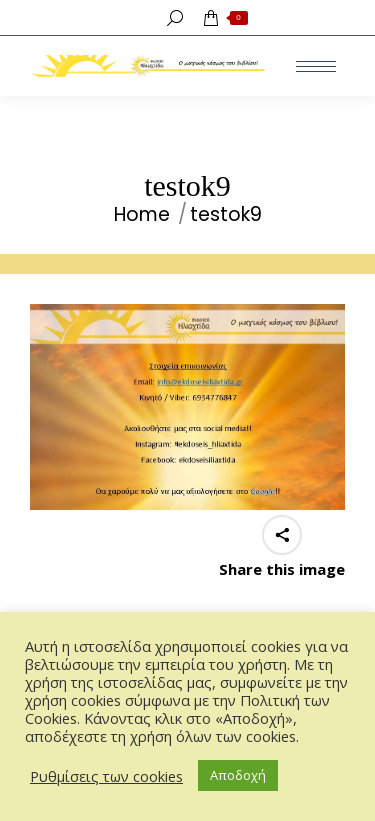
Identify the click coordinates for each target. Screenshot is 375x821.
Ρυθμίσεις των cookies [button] (106, 776)
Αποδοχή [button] (238, 775)
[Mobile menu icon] (316, 66)
